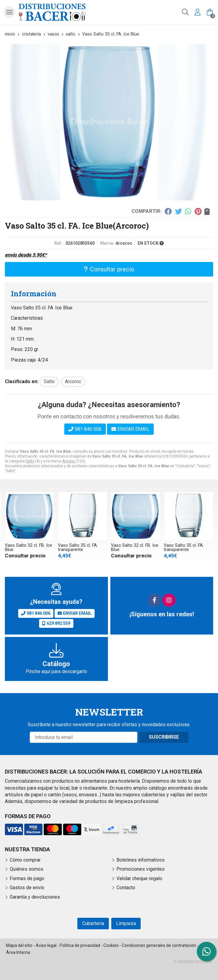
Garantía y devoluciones (35, 897)
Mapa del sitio (19, 945)
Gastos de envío (27, 888)
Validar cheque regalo (139, 878)
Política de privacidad (80, 945)
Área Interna (18, 952)
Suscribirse (164, 737)
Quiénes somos (27, 869)
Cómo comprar (25, 860)
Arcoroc (69, 461)
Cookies (111, 945)
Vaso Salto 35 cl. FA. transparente (78, 548)
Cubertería (93, 923)
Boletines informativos (141, 860)
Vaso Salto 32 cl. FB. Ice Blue (29, 548)
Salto (30, 461)
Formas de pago (27, 878)
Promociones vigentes (141, 869)
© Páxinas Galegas (193, 962)
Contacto (126, 888)
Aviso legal (46, 945)
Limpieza (126, 923)
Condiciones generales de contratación (159, 945)
